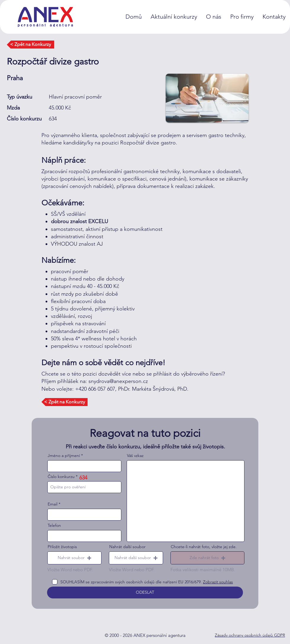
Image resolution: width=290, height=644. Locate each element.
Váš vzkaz (135, 455)
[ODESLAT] (145, 593)
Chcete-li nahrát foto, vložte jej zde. (204, 547)
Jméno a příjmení (64, 455)
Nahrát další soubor (127, 547)
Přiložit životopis (62, 547)
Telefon (54, 525)
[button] (74, 558)
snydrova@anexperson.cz (118, 381)
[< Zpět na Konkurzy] (30, 45)
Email (53, 504)
